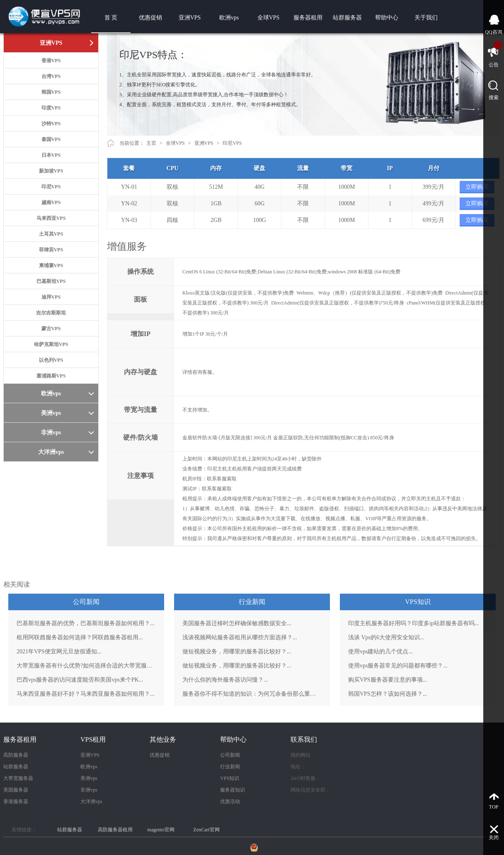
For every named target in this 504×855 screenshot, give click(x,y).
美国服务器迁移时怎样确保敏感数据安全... (237, 623)
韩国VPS (51, 92)
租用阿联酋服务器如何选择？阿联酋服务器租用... (80, 637)
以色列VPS (51, 360)
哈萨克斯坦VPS (51, 344)
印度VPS (51, 108)
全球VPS (269, 18)
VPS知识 (230, 778)
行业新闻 (230, 767)
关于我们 (426, 18)
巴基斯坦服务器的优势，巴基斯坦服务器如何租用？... (86, 623)
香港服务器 (16, 801)
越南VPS (51, 202)
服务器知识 (233, 790)
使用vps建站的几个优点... (380, 652)
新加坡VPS (51, 171)
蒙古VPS (51, 329)
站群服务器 (347, 18)
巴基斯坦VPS (51, 281)
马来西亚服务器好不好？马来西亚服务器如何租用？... (86, 694)
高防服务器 (16, 755)
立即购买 (477, 187)
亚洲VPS (190, 18)
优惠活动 (230, 801)
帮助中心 (387, 18)
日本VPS (51, 155)
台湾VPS (51, 76)
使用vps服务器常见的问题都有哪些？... (398, 666)
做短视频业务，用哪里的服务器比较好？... (237, 652)
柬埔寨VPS (51, 266)
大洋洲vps (91, 801)
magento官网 (161, 830)
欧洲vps (229, 18)
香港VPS (51, 61)
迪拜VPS (51, 297)
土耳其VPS (51, 234)
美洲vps (89, 778)
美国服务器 (16, 790)
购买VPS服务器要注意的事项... (388, 680)
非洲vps (89, 790)
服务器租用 (308, 18)
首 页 (111, 18)
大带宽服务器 (18, 778)
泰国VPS (51, 139)
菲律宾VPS (51, 250)
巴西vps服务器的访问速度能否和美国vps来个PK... (80, 680)
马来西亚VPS (51, 218)
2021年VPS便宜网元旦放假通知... (59, 652)
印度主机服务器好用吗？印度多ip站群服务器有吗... (413, 623)
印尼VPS (51, 187)
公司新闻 (230, 755)
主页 (151, 143)
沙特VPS (51, 124)
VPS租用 (93, 739)
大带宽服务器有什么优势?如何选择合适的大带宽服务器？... (86, 666)
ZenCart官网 (206, 830)
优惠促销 (150, 18)
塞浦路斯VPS (51, 376)
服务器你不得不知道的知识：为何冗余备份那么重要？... (252, 694)
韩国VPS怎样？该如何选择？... (388, 694)
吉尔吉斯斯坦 (51, 313)
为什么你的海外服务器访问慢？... (225, 680)
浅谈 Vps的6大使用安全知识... (386, 637)
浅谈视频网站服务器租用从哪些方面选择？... (240, 637)
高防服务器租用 (115, 830)
